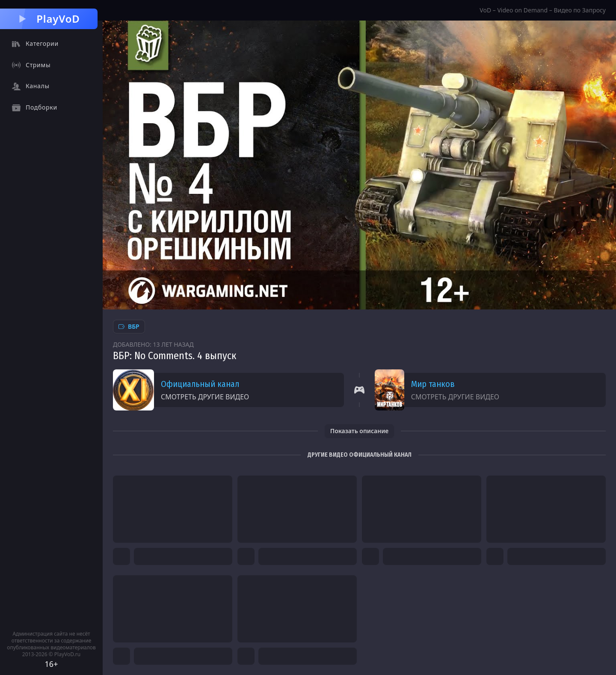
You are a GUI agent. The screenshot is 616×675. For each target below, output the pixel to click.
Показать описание (360, 431)
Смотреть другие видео (205, 397)
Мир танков (433, 384)
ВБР (129, 326)
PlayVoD (49, 19)
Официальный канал (200, 384)
